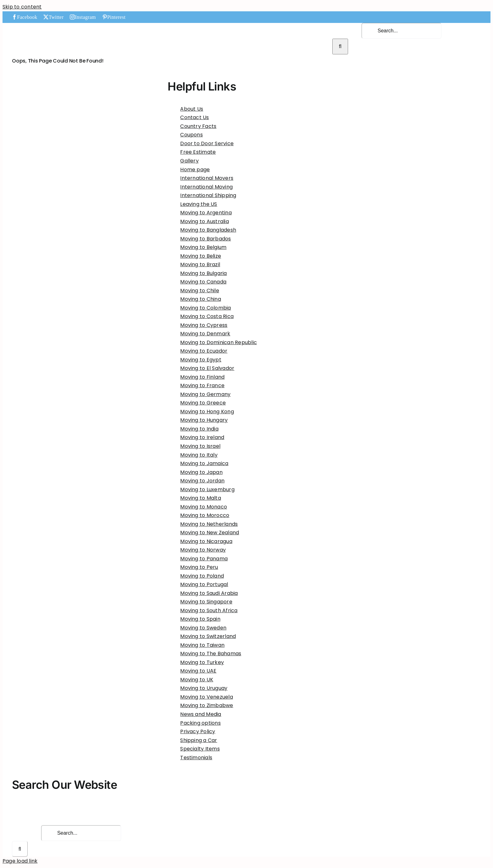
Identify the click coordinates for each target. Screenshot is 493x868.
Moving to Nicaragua (206, 541)
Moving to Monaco (204, 507)
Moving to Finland (202, 377)
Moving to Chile (200, 291)
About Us (192, 109)
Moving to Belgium (203, 247)
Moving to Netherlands (209, 524)
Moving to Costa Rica (207, 316)
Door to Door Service (207, 143)
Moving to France (202, 385)
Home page (195, 170)
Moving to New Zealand (210, 533)
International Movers (207, 178)
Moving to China (201, 299)
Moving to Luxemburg (207, 489)
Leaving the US (199, 204)
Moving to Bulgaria (203, 273)
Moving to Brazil (200, 264)
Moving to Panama (204, 559)
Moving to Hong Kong (207, 412)
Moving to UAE (198, 671)
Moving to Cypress (204, 325)
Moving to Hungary (204, 420)
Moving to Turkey (202, 662)
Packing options (200, 723)
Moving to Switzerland (208, 636)
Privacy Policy (198, 731)
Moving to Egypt (201, 360)
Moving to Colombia (205, 308)
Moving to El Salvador (207, 368)
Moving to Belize (201, 256)
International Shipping (208, 195)
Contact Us (194, 117)
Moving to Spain (200, 619)
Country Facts (198, 126)
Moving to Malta (201, 498)
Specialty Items (200, 749)
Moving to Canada (203, 282)
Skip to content (22, 7)
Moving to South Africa (209, 610)
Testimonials (196, 758)
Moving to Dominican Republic (219, 342)
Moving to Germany (205, 394)
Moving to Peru (199, 567)
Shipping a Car (199, 740)
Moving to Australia (205, 221)
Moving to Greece (203, 403)
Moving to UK (197, 680)
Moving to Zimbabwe (207, 705)
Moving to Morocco (205, 515)
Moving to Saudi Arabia (209, 593)
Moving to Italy (199, 455)
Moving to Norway (203, 550)
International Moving (206, 187)
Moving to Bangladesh (208, 230)
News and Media (201, 714)
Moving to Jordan (202, 481)
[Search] (340, 47)
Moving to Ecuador (204, 351)
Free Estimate (198, 152)
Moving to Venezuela (207, 697)
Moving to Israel (200, 446)
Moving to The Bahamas (211, 654)
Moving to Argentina (206, 213)
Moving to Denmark (205, 334)
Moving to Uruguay (204, 688)
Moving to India (199, 429)
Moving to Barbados (205, 239)
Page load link (20, 861)
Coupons (191, 135)
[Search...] (402, 31)
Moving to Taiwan (202, 645)
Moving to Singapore (206, 602)
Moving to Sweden (203, 628)
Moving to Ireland (202, 437)
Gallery (189, 161)
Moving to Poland (202, 576)
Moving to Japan (201, 472)
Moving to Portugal (204, 584)
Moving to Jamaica (204, 463)
